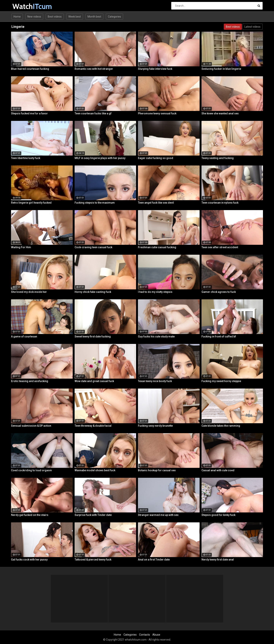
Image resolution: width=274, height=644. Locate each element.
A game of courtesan (24, 336)
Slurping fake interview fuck (155, 69)
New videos (34, 17)
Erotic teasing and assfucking (30, 381)
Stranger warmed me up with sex (158, 515)
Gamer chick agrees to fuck (219, 292)
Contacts (145, 635)
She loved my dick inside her (29, 292)
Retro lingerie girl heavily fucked (31, 203)
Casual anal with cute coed (218, 470)
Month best (94, 17)
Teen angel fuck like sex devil (156, 203)
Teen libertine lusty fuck (26, 158)
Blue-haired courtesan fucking (30, 69)
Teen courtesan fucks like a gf (93, 113)
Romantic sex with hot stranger (94, 69)
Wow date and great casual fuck (94, 381)
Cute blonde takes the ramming (221, 426)
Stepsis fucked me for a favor (29, 113)
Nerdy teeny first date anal (218, 560)
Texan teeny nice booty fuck (155, 381)
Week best (75, 17)
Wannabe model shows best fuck (95, 470)
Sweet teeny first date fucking (93, 336)
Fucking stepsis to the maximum (95, 203)
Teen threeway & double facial (93, 426)
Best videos (55, 17)
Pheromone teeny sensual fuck (157, 113)
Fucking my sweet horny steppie (221, 381)
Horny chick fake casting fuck (93, 292)
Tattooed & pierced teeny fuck (93, 560)
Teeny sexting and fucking (218, 158)
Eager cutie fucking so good (156, 158)
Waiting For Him (21, 247)
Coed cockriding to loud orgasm (31, 470)
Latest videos (252, 27)
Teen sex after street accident (220, 247)
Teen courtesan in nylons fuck (220, 203)
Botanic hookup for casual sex (157, 470)
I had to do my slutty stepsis (155, 292)
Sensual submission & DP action (31, 426)
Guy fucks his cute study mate (156, 336)
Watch (22, 6)
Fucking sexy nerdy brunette (155, 426)
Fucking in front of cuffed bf (219, 336)
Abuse (156, 635)
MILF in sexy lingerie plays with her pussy (100, 158)
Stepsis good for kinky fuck (218, 515)
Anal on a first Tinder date (154, 560)
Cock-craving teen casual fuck (93, 247)
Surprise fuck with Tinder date (93, 515)
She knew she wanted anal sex (220, 113)
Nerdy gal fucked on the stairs (30, 515)
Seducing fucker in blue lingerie (221, 69)
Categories (114, 17)
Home (17, 17)
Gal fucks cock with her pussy (29, 560)
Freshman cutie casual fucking (157, 247)
